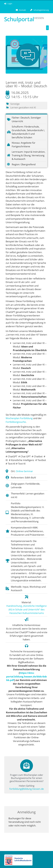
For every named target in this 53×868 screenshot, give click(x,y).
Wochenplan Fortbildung (19, 418)
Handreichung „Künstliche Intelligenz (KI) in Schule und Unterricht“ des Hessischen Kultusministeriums (26, 609)
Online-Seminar (24, 471)
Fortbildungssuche (16, 422)
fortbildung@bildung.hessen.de (27, 789)
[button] (47, 28)
